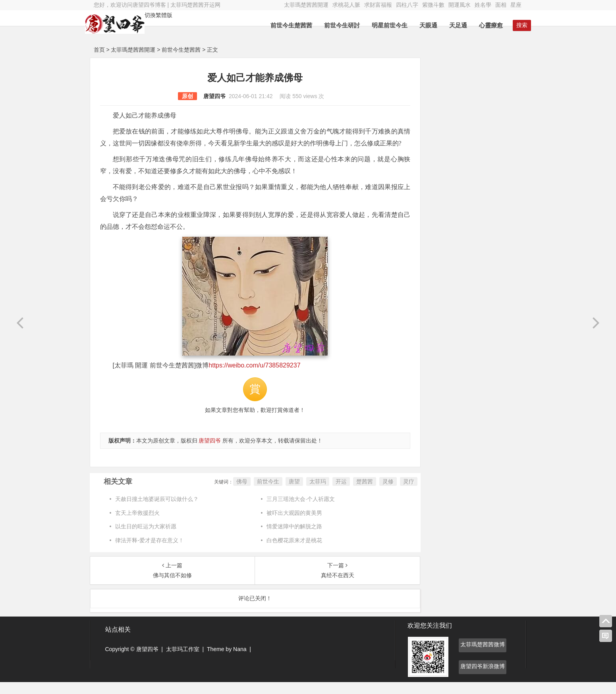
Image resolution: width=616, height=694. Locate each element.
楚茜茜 (351, 493)
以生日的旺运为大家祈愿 (146, 538)
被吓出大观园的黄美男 (288, 525)
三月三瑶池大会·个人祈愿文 (294, 511)
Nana (240, 661)
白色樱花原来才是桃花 (288, 552)
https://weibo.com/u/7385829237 (254, 377)
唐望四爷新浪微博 (483, 678)
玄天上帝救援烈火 (137, 525)
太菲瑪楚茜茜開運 (306, 5)
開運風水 (460, 5)
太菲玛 (305, 493)
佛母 (229, 493)
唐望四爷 (208, 96)
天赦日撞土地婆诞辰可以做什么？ (157, 511)
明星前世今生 (381, 25)
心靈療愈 (483, 25)
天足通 (450, 25)
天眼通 (420, 25)
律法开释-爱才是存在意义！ (150, 552)
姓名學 (483, 5)
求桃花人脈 (346, 5)
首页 (99, 50)
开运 (328, 493)
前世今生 (255, 493)
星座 (516, 5)
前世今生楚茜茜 (283, 25)
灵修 (375, 493)
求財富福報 (378, 5)
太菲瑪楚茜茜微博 (483, 656)
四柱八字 (407, 5)
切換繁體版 (167, 15)
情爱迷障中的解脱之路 (288, 538)
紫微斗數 (433, 5)
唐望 (281, 493)
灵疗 (396, 493)
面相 (501, 5)
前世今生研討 (334, 25)
